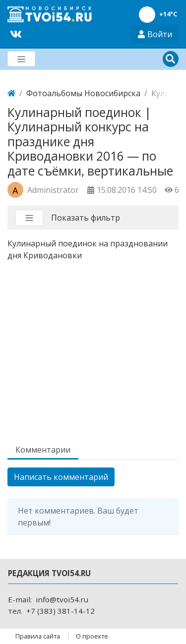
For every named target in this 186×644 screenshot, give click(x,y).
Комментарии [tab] (43, 450)
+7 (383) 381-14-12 (61, 611)
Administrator (53, 190)
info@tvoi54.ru (62, 599)
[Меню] (21, 59)
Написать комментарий (61, 477)
